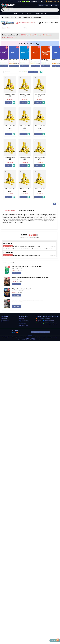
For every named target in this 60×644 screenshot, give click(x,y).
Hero (8, 28)
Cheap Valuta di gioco (16, 17)
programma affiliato (5, 320)
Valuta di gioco (27, 13)
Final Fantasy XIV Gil (23, 325)
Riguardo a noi (7, 1)
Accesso (41, 5)
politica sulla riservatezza (16, 337)
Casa (3, 1)
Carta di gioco (41, 13)
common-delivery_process (48, 337)
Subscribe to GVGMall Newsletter (40, 332)
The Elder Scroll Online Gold (25, 322)
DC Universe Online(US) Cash (27, 210)
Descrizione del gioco (10, 210)
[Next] (57, 204)
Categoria (7, 17)
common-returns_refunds (37, 337)
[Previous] (52, 204)
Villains (25, 28)
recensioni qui (36, 237)
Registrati (47, 5)
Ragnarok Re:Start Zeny (24, 320)
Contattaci (33, 338)
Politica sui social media (26, 337)
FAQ (12, 1)
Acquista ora (14, 66)
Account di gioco (40, 320)
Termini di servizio (6, 337)
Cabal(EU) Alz (22, 318)
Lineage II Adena (22, 324)
